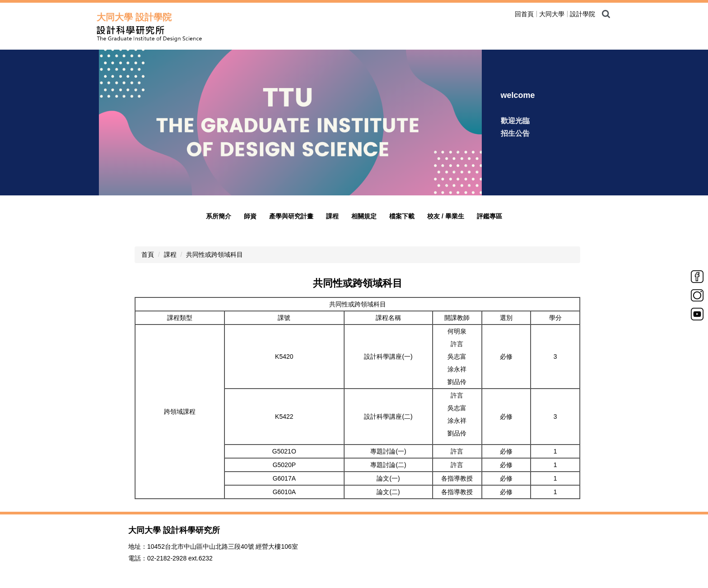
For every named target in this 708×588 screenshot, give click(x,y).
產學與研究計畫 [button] (291, 216)
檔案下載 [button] (402, 216)
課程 (170, 255)
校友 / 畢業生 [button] (446, 216)
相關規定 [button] (364, 216)
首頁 (148, 255)
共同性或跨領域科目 (214, 255)
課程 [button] (332, 216)
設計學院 (582, 14)
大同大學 (552, 14)
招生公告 (515, 133)
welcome (518, 95)
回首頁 (524, 14)
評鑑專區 (489, 216)
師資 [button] (250, 216)
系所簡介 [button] (219, 216)
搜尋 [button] (606, 14)
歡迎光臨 (515, 121)
